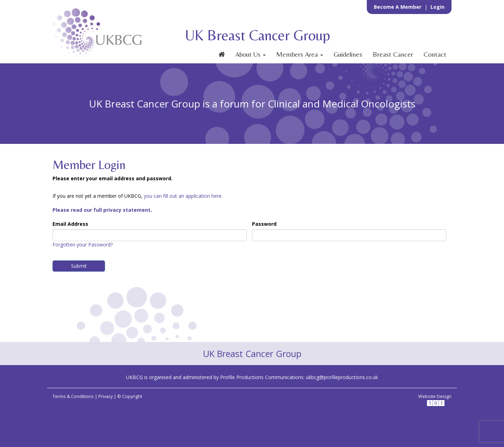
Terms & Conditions (73, 396)
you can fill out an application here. (183, 196)
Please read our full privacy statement (101, 210)
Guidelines (348, 54)
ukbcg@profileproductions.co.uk (342, 377)
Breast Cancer (393, 54)
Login (437, 7)
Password (264, 224)
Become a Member (398, 7)
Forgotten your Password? (83, 245)
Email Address (70, 224)
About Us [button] (250, 54)
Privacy (106, 396)
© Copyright (130, 396)
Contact (435, 54)
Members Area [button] (300, 54)
